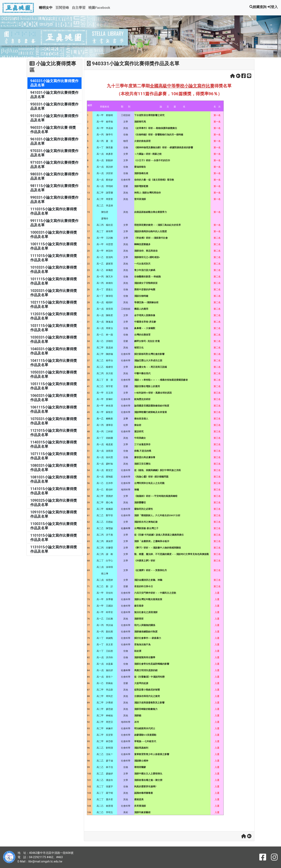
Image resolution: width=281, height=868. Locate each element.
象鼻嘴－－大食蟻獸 (145, 328)
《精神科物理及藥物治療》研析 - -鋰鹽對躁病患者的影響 (164, 147)
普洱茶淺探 (140, 199)
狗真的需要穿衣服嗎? (145, 787)
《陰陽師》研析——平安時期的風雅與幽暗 (156, 496)
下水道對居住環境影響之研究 (149, 115)
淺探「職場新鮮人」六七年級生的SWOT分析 (157, 515)
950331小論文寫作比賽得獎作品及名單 (54, 106)
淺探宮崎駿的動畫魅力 (146, 709)
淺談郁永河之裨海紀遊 (146, 522)
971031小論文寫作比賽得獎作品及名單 (54, 165)
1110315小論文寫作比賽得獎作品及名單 (54, 211)
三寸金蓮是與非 (142, 444)
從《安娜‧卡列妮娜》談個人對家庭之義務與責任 (159, 535)
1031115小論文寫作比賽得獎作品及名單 (54, 328)
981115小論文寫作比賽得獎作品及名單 (54, 188)
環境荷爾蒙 (140, 767)
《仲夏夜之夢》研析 (145, 561)
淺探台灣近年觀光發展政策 (148, 599)
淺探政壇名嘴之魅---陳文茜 (148, 780)
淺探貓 (138, 716)
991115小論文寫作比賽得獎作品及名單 (54, 223)
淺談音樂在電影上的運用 (147, 386)
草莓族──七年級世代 (145, 741)
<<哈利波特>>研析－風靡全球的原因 (153, 393)
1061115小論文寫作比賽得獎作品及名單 (54, 409)
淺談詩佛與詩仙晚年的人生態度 (151, 231)
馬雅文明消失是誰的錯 (146, 670)
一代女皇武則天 (142, 264)
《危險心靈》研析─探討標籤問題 (151, 477)
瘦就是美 (139, 799)
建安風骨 (139, 606)
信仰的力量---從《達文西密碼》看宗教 (154, 180)
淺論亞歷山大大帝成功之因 (148, 360)
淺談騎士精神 (141, 761)
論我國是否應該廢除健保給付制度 (152, 406)
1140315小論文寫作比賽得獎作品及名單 (54, 444)
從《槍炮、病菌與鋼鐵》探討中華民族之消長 (158, 470)
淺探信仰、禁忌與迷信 (146, 251)
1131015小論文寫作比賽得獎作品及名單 (54, 549)
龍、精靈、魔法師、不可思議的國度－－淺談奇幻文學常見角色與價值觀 (172, 554)
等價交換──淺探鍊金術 (146, 302)
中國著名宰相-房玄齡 (145, 322)
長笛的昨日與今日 (144, 586)
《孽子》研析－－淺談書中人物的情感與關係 (158, 548)
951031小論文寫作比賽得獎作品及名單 (54, 118)
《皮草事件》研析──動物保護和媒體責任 (156, 128)
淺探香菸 (139, 619)
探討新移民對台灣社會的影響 (149, 354)
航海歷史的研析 (142, 399)
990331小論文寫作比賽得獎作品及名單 (54, 200)
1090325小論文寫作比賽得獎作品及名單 (54, 503)
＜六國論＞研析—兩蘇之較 (148, 154)
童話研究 (139, 431)
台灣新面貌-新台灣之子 (146, 528)
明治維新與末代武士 (145, 728)
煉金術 (138, 425)
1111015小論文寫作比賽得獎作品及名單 (54, 258)
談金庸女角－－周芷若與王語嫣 (151, 367)
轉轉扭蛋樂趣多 (142, 244)
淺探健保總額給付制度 (146, 632)
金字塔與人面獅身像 (145, 315)
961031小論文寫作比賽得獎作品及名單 (54, 141)
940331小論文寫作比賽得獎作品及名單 (54, 83)
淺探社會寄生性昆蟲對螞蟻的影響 (152, 664)
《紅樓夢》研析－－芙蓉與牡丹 (151, 570)
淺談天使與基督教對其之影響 (149, 703)
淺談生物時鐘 (141, 296)
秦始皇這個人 (141, 419)
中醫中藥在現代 (142, 373)
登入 (273, 7)
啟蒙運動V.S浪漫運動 (145, 735)
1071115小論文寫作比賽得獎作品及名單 (54, 456)
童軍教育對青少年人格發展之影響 (152, 754)
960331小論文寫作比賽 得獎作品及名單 (53, 130)
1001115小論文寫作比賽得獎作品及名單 (54, 246)
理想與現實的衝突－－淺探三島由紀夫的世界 (158, 225)
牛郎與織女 (140, 438)
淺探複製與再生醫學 (145, 657)
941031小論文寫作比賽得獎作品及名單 (54, 95)
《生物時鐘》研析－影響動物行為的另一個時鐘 (159, 135)
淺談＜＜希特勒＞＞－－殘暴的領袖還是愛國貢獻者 (161, 380)
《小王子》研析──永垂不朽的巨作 (152, 160)
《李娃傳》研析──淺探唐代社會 (151, 238)
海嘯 (137, 490)
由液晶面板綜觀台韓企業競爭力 (151, 212)
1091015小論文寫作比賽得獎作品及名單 (54, 514)
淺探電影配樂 (141, 186)
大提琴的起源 (141, 683)
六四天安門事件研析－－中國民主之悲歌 (155, 593)
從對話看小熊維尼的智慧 (147, 690)
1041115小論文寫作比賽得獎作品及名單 (54, 363)
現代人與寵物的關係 (145, 625)
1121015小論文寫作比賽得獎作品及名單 (54, 433)
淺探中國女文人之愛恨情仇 (148, 774)
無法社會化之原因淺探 (146, 612)
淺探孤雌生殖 (141, 173)
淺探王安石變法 (142, 464)
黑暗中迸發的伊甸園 (145, 289)
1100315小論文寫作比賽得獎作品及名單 (54, 526)
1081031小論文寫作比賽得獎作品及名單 (54, 479)
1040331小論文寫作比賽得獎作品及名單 (54, 351)
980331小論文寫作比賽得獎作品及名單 (54, 176)
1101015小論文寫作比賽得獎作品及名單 (54, 538)
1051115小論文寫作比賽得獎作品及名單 (54, 386)
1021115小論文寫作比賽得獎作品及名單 (54, 304)
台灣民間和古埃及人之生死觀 (149, 483)
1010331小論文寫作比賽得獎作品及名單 (54, 269)
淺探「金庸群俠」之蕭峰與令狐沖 (152, 541)
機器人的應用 (141, 309)
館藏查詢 (258, 7)
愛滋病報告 (140, 167)
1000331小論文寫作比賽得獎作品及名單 (54, 235)
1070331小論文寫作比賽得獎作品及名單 (54, 421)
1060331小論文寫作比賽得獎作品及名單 (54, 398)
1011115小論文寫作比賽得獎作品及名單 (54, 281)
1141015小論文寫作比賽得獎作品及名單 (54, 491)
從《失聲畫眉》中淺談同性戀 (149, 677)
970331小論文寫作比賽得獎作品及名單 (54, 153)
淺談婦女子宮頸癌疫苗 (146, 283)
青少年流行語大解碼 (145, 270)
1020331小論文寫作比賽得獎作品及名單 (54, 293)
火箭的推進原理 (142, 141)
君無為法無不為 (142, 645)
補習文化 (139, 348)
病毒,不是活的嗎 (143, 451)
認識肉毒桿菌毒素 (144, 793)
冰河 (137, 722)
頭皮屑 (138, 651)
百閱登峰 (62, 8)
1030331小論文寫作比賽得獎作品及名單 (54, 339)
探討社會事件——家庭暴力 (148, 638)
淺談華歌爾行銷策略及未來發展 (151, 412)
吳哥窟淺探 (140, 806)
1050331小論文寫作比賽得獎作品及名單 (54, 374)
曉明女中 (46, 8)
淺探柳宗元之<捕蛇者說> (147, 257)
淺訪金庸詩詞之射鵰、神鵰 (148, 580)
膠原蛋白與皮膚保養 (145, 457)
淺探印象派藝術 (142, 812)
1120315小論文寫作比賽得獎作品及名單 (54, 316)
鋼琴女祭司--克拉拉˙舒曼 (147, 341)
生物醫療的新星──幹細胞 (147, 277)
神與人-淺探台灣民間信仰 (147, 193)
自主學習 (79, 8)
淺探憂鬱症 (140, 502)
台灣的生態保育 (142, 335)
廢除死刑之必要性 (144, 509)
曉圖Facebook (99, 8)
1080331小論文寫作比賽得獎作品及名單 (54, 468)
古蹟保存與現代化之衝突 (147, 696)
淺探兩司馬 (140, 122)
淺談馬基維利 (141, 748)
